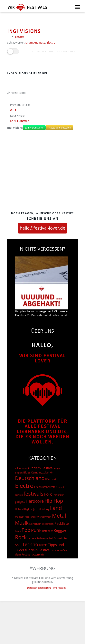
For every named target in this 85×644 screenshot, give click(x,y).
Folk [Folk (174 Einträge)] (48, 494)
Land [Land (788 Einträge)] (56, 508)
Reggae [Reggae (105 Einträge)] (60, 530)
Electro (19, 37)
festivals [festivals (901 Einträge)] (33, 494)
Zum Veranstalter (34, 128)
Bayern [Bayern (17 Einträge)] (58, 468)
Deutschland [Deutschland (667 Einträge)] (30, 478)
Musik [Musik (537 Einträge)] (22, 523)
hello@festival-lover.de (42, 228)
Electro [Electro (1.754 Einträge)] (24, 486)
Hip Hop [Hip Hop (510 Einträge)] (54, 501)
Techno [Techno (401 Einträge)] (30, 544)
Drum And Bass (35, 42)
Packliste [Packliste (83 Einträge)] (61, 523)
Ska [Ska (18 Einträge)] (66, 538)
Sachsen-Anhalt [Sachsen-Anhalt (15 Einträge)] (45, 538)
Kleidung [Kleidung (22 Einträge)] (44, 509)
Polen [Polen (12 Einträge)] (18, 531)
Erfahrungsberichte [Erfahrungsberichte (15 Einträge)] (45, 487)
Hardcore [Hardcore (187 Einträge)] (35, 501)
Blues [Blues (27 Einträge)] (27, 472)
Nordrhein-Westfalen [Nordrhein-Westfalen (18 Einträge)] (42, 524)
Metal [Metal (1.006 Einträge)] (59, 516)
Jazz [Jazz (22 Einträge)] (36, 509)
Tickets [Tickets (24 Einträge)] (43, 545)
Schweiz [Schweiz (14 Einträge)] (59, 538)
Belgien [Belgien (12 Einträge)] (19, 473)
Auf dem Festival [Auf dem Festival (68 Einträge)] (40, 468)
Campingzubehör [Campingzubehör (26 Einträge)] (42, 472)
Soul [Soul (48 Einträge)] (18, 545)
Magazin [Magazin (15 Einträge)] (20, 517)
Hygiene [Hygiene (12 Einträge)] (28, 509)
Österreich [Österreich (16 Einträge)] (38, 555)
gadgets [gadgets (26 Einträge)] (20, 502)
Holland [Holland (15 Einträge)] (19, 509)
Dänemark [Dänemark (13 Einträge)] (51, 479)
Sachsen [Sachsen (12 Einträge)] (32, 538)
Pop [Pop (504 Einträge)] (26, 530)
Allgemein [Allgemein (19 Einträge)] (21, 468)
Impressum (59, 588)
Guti (14, 110)
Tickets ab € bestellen (59, 128)
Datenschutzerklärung (39, 588)
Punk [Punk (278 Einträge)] (36, 530)
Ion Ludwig (20, 121)
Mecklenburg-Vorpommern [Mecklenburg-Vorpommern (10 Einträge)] (38, 517)
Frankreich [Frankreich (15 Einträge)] (58, 495)
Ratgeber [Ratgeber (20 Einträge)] (47, 531)
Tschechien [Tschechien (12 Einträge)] (57, 551)
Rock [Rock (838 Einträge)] (21, 537)
